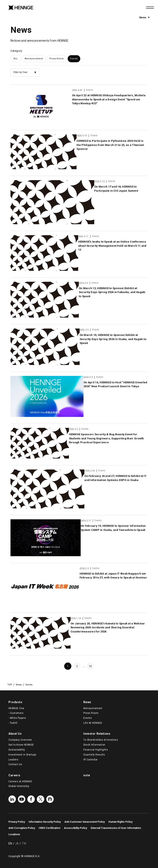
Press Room (57, 59)
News (144, 17)
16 (90, 666)
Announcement (34, 59)
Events (74, 59)
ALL (16, 59)
